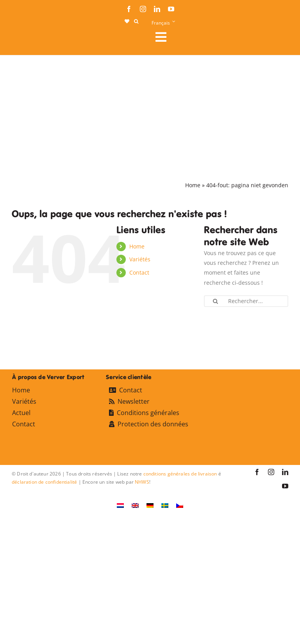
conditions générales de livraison (180, 474)
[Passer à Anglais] (135, 505)
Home (193, 185)
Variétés (140, 259)
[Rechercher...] (246, 301)
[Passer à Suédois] (165, 505)
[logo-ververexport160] (27, 39)
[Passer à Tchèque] (180, 505)
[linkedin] (157, 9)
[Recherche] (216, 301)
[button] (136, 21)
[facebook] (129, 9)
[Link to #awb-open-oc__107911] (219, 37)
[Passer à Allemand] (150, 505)
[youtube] (171, 9)
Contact (139, 272)
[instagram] (143, 9)
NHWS (142, 482)
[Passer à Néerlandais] (120, 505)
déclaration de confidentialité (44, 482)
